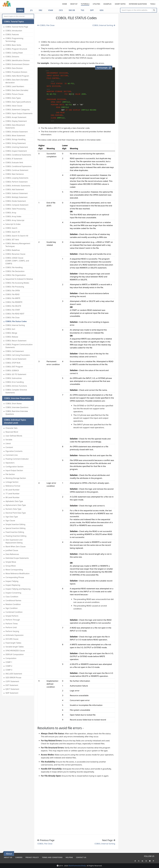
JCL (32, 10)
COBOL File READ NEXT (15, 314)
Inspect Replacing (13, 585)
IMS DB (72, 10)
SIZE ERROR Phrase (13, 678)
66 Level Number (12, 490)
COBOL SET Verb (12, 240)
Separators (10, 463)
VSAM (51, 10)
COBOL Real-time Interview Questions (17, 413)
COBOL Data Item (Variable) (17, 90)
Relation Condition (13, 604)
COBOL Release (12, 337)
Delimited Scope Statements (17, 558)
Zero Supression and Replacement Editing (14, 541)
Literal (8, 443)
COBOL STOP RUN (13, 363)
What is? (74, 4)
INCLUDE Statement (14, 674)
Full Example (104, 68)
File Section (10, 474)
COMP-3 (9, 670)
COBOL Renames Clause (15, 254)
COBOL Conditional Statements (18, 155)
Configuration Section (14, 467)
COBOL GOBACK (12, 370)
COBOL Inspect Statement (16, 151)
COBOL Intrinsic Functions (16, 386)
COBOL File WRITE (13, 298)
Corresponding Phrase (15, 577)
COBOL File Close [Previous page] (46, 25)
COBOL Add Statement (15, 189)
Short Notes (120, 4)
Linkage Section (12, 482)
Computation (11, 658)
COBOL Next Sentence (14, 174)
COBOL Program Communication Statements (19, 346)
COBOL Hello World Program (17, 76)
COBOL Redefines (13, 250)
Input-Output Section (14, 470)
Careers (19, 857)
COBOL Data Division (14, 68)
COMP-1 (9, 662)
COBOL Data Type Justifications (18, 102)
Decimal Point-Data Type (16, 513)
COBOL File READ (12, 294)
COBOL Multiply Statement (16, 197)
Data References (12, 554)
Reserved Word (12, 432)
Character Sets (11, 428)
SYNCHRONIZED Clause (15, 651)
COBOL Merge (11, 333)
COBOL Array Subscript (15, 220)
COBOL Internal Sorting (15, 325)
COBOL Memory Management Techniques (18, 245)
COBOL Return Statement (16, 341)
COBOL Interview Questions (17, 407)
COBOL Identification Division (18, 60)
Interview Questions (138, 4)
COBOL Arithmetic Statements (18, 186)
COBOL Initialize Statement (17, 132)
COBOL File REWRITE (14, 302)
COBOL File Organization (16, 275)
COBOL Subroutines (14, 378)
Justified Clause (12, 550)
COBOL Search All (13, 232)
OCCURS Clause (12, 639)
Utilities (96, 4)
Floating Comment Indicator (17, 459)
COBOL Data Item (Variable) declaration (17, 81)
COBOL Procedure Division (16, 72)
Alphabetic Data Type (14, 501)
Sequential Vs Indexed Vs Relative (19, 279)
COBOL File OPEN (13, 291)
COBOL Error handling (15, 382)
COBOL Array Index (13, 216)
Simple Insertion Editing (15, 524)
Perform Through (13, 620)
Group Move (11, 566)
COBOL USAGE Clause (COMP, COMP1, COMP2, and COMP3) (17, 261)
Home (65, 4)
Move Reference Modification (18, 573)
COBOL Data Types (13, 98)
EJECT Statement (12, 689)
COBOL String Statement (16, 143)
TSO (82, 10)
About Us (8, 857)
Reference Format (13, 486)
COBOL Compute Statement (17, 205)
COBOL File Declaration (15, 271)
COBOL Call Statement (15, 351)
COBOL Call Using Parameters (18, 355)
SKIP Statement (12, 693)
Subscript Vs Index (13, 224)
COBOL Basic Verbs (13, 45)
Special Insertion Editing (15, 528)
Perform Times (12, 624)
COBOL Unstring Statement (17, 147)
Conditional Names (13, 600)
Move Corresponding (14, 570)
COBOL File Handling (14, 267)
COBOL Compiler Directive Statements (16, 391)
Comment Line (12, 455)
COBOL (20, 10)
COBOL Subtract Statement (17, 193)
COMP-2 (9, 666)
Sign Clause (10, 521)
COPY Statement (12, 681)
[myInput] (18, 16)
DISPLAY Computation (15, 654)
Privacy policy (32, 857)
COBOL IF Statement (14, 159)
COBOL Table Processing (15, 209)
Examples (108, 4)
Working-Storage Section (16, 478)
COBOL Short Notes (14, 404)
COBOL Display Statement (16, 121)
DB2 (40, 10)
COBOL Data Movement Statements (15, 126)
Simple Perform (12, 616)
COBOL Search (11, 228)
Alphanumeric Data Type (16, 505)
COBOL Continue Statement (17, 170)
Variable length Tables (15, 647)
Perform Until (11, 627)
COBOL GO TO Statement (16, 374)
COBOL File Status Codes (16, 321)
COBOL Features (12, 34)
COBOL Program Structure (16, 49)
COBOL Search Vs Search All (17, 236)
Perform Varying (12, 631)
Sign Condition (12, 608)
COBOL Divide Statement (16, 201)
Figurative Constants (14, 451)
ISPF (92, 10)
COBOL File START (13, 310)
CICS (61, 10)
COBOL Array (11, 213)
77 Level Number (12, 494)
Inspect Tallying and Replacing (18, 589)
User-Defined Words (14, 436)
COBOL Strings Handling (15, 139)
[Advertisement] (76, 34)
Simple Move (11, 562)
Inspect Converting (13, 593)
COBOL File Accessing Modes (17, 283)
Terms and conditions (52, 857)
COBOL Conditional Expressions (18, 166)
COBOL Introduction (14, 31)
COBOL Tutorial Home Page (17, 27)
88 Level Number (12, 497)
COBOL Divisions (12, 57)
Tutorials (85, 4)
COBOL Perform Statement (16, 182)
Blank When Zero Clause (15, 547)
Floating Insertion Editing (16, 536)
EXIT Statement (12, 685)
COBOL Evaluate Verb (14, 163)
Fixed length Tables (13, 643)
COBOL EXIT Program (14, 367)
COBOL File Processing (15, 287)
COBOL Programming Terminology (14, 40)
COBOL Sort (10, 329)
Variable (9, 440)
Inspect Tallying (12, 581)
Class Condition (12, 597)
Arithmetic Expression (14, 635)
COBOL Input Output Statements (19, 113)
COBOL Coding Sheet (14, 53)
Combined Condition (14, 612)
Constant (9, 447)
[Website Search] (136, 10)
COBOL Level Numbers (15, 86)
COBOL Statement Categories (18, 110)
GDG (102, 10)
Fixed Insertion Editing (15, 532)
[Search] (154, 10)
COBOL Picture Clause (14, 94)
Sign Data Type (12, 517)
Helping (69, 857)
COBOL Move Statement (15, 136)
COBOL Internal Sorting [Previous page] (104, 25)
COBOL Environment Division (17, 64)
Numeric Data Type (13, 509)
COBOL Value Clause (14, 106)
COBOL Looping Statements (17, 178)
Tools (153, 4)
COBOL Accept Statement (16, 117)
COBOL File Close (12, 318)
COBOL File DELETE (13, 306)
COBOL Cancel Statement (16, 359)
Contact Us (81, 857)
